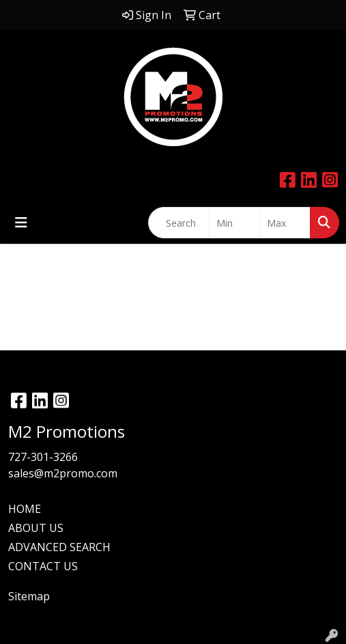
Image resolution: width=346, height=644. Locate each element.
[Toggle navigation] (21, 223)
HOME (25, 509)
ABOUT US (36, 528)
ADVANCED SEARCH (59, 547)
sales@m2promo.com (63, 473)
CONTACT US (43, 566)
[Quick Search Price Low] (234, 223)
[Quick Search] (179, 223)
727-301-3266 (43, 457)
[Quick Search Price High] (285, 223)
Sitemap (29, 596)
